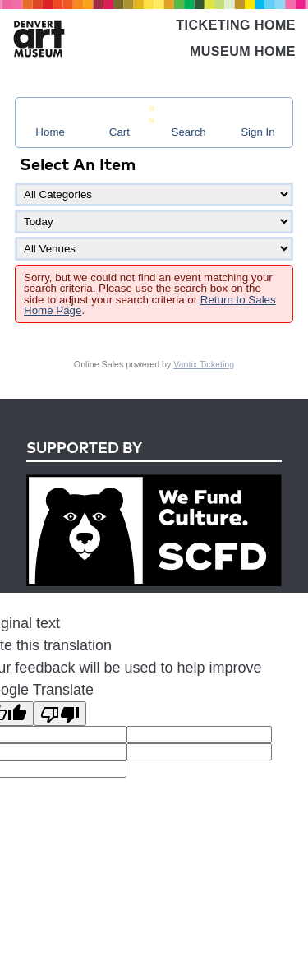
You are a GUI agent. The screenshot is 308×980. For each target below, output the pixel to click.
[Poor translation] (60, 714)
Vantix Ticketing (204, 364)
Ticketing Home (236, 25)
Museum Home (243, 51)
